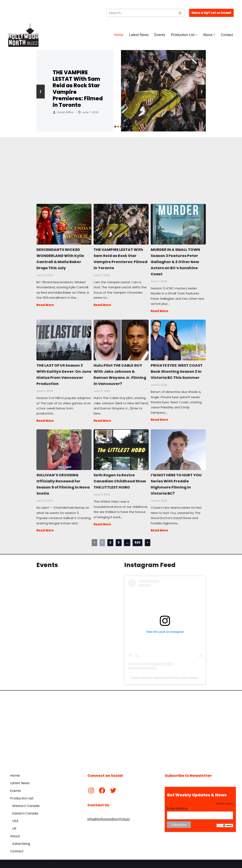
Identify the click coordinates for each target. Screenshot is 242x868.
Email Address (179, 806)
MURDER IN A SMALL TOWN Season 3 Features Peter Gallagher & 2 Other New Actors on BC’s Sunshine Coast (178, 224)
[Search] (141, 13)
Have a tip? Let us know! (211, 13)
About (15, 834)
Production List (22, 796)
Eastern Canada (25, 811)
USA (15, 819)
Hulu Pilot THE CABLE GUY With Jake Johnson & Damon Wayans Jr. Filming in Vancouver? (121, 339)
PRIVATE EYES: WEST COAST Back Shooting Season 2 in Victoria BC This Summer (178, 339)
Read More (45, 304)
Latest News (139, 35)
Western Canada (26, 804)
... (127, 540)
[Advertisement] (121, 166)
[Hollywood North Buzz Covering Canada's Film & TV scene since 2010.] (23, 35)
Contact (227, 35)
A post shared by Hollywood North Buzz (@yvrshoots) (165, 676)
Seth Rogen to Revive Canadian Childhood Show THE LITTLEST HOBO (121, 448)
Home (118, 35)
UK (14, 826)
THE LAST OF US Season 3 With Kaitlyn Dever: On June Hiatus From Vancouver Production (64, 339)
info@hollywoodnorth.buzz (109, 817)
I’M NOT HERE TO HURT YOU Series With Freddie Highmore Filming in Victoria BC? (178, 448)
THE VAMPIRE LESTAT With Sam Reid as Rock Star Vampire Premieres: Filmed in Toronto (78, 89)
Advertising (21, 841)
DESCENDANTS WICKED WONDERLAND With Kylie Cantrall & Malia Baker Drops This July (64, 224)
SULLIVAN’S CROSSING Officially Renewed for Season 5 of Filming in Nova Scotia (64, 448)
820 (137, 540)
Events (160, 35)
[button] (196, 35)
